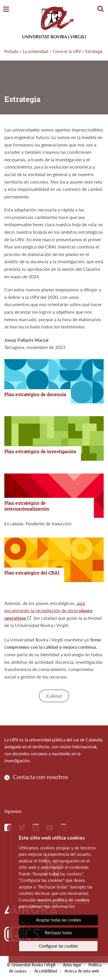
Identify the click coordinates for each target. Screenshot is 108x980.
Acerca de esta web (82, 971)
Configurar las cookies (58, 946)
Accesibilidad (46, 971)
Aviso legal (72, 965)
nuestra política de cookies (63, 900)
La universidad (35, 51)
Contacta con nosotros (40, 777)
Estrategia (94, 51)
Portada (11, 51)
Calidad (54, 696)
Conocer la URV (67, 51)
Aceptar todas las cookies (58, 920)
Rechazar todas (58, 933)
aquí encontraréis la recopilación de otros (48, 610)
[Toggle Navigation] (6, 9)
